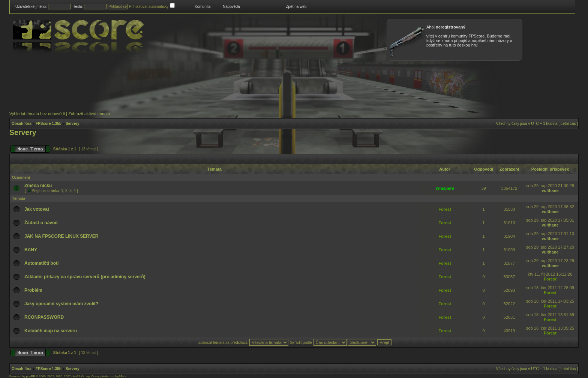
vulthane (550, 190)
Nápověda (231, 7)
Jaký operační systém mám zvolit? (61, 304)
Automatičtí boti (41, 263)
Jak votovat (37, 209)
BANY (31, 250)
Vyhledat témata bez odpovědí (37, 114)
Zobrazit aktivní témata (89, 114)
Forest (445, 209)
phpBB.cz (120, 376)
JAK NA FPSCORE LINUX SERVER (61, 236)
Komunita (202, 7)
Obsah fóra (22, 124)
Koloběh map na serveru (51, 331)
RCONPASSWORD (44, 317)
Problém (33, 290)
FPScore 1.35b (49, 124)
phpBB (30, 376)
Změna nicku (38, 186)
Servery (73, 124)
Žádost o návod (41, 223)
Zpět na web (296, 7)
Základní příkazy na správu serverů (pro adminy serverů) (85, 277)
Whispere (445, 188)
